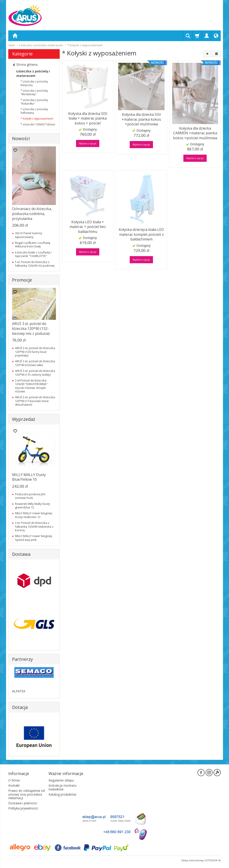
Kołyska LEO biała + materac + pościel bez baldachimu (88, 226)
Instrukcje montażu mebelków (63, 787)
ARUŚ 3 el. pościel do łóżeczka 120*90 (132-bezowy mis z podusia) (31, 328)
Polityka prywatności (23, 808)
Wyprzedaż (24, 419)
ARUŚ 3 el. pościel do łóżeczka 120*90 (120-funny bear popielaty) (35, 352)
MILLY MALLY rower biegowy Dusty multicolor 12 (34, 515)
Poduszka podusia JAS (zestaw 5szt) (30, 496)
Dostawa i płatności (23, 803)
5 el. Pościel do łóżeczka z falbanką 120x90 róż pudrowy (35, 264)
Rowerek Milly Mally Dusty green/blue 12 (33, 506)
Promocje (22, 280)
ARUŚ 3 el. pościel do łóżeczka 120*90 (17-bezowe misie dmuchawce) (35, 401)
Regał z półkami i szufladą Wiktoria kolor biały (33, 244)
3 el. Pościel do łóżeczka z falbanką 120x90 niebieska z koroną (34, 526)
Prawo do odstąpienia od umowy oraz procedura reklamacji (27, 794)
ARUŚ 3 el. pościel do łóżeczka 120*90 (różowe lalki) (35, 363)
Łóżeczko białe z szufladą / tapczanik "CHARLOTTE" (33, 254)
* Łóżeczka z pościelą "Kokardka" (34, 102)
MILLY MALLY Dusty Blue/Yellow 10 (29, 477)
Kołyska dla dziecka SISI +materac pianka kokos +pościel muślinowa (141, 119)
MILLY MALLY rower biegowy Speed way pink (34, 538)
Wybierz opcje (88, 143)
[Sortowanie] (207, 54)
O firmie (14, 780)
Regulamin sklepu (61, 780)
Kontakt (14, 785)
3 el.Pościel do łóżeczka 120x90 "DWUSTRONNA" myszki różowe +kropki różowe (31, 386)
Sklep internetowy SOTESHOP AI (201, 860)
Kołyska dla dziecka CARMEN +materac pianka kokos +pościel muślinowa (195, 133)
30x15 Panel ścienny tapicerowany (29, 235)
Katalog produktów (62, 794)
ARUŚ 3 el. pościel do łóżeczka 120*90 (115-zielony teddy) (35, 373)
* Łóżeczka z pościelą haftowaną (34, 111)
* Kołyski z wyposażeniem (37, 119)
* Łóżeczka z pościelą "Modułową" (34, 92)
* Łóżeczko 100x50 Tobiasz (38, 124)
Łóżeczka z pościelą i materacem (33, 73)
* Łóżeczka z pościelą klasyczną (34, 83)
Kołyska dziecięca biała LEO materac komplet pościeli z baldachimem (141, 234)
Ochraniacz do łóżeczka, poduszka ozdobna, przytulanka (32, 214)
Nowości (21, 138)
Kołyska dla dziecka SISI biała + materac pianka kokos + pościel (88, 118)
